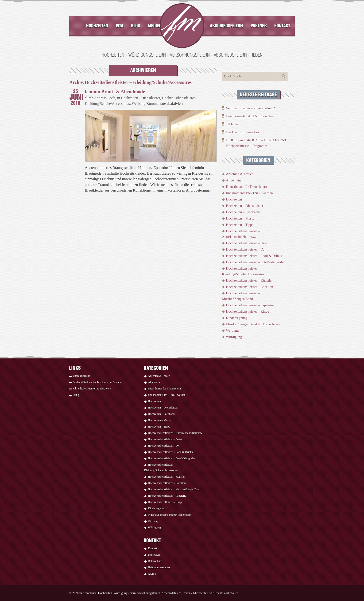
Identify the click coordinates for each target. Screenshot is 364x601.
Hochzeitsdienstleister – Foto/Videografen (256, 262)
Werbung (139, 104)
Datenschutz (155, 561)
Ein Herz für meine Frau (243, 132)
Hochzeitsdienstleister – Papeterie (250, 305)
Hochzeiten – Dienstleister (245, 206)
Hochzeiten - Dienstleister (140, 98)
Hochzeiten (234, 199)
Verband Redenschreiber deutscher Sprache (98, 382)
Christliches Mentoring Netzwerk (92, 389)
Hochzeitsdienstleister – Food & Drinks (254, 256)
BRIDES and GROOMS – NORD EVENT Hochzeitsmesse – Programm (256, 143)
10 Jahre (232, 124)
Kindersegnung (237, 318)
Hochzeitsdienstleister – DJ (245, 249)
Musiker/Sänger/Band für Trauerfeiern (253, 324)
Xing (76, 395)
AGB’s (152, 574)
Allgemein (233, 180)
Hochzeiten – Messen (241, 218)
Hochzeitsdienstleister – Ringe (247, 311)
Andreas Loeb (105, 98)
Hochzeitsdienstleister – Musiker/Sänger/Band (174, 489)
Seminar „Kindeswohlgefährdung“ (251, 108)
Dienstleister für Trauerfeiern (246, 187)
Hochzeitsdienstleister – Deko (247, 243)
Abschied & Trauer (239, 174)
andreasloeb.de (82, 376)
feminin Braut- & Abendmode (115, 92)
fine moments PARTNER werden (250, 116)
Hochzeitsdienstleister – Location (250, 287)
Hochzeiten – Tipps (240, 225)
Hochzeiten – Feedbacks (243, 212)
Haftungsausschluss (159, 567)
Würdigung (234, 337)
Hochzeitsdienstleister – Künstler (249, 280)
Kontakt (153, 548)
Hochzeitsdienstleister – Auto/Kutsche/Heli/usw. (175, 433)
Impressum (154, 555)
